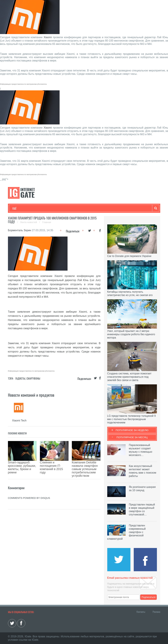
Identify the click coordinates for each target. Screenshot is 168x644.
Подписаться (148, 597)
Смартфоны (33, 378)
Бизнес (53, 208)
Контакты (141, 612)
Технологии (19, 208)
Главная (47, 222)
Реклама (156, 612)
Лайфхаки (82, 208)
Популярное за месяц (132, 437)
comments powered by (29, 483)
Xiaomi (48, 37)
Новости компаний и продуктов (31, 395)
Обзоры (97, 208)
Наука (67, 208)
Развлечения (36, 208)
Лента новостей (29, 222)
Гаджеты (113, 208)
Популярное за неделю (132, 430)
